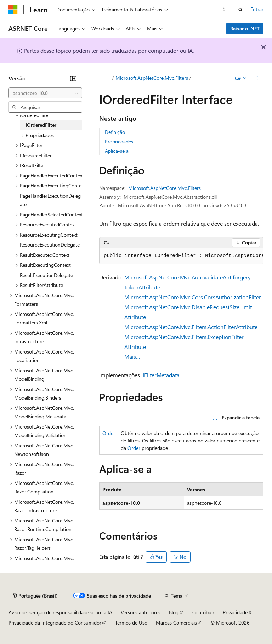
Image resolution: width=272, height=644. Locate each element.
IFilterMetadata (161, 375)
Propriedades (119, 142)
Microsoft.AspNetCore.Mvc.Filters (152, 78)
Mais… (132, 357)
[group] (181, 256)
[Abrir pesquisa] (240, 10)
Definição (115, 132)
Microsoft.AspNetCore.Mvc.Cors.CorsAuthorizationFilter (193, 297)
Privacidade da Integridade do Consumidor (55, 623)
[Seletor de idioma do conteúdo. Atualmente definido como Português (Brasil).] (35, 596)
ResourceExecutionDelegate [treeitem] (50, 245)
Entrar (257, 9)
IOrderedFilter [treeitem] (41, 125)
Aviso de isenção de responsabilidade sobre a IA (60, 612)
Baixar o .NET (245, 29)
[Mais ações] (257, 78)
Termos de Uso (131, 623)
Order (109, 433)
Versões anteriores (141, 612)
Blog (174, 612)
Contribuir (203, 612)
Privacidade (235, 612)
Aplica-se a (117, 151)
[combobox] (45, 93)
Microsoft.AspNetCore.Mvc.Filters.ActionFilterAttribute (191, 327)
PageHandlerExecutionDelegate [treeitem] (50, 200)
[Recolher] (73, 78)
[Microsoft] (13, 10)
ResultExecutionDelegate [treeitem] (46, 275)
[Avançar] (224, 9)
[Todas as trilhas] (105, 78)
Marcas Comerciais (176, 623)
